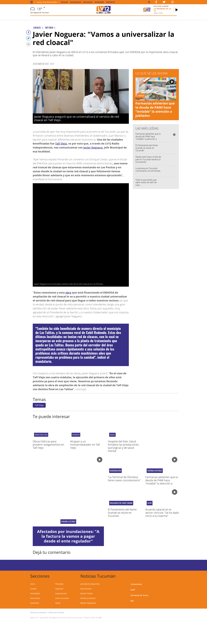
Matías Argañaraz (88, 603)
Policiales (88, 2)
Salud (58, 603)
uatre (150, 503)
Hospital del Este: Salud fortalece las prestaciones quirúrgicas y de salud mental (123, 446)
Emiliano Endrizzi (88, 598)
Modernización (115, 471)
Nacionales (76, 2)
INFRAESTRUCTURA (41, 435)
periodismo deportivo (90, 584)
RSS (132, 601)
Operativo (76, 435)
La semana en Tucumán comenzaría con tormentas (148, 170)
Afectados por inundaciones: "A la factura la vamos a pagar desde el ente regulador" (68, 536)
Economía (99, 2)
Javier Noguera (93, 147)
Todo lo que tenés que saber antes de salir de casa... (146, 182)
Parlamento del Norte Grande (121, 503)
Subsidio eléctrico (68, 522)
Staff (133, 590)
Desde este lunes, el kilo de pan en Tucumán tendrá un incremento (148, 159)
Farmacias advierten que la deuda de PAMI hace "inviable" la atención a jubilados (155, 109)
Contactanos (136, 584)
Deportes (110, 2)
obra (68, 293)
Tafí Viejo (61, 144)
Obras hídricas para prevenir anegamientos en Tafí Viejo (48, 445)
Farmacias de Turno (139, 595)
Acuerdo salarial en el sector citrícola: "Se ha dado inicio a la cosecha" (162, 513)
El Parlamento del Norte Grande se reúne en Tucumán (147, 148)
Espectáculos (61, 593)
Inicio (33, 584)
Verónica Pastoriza (155, 471)
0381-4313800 (97, 618)
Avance (112, 435)
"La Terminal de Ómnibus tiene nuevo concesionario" (124, 479)
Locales (64, 2)
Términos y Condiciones (38, 612)
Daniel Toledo (86, 593)
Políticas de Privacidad (56, 612)
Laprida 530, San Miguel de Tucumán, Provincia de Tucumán (61, 618)
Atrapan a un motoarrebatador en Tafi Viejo (85, 445)
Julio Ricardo (86, 589)
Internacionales (62, 598)
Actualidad (35, 593)
